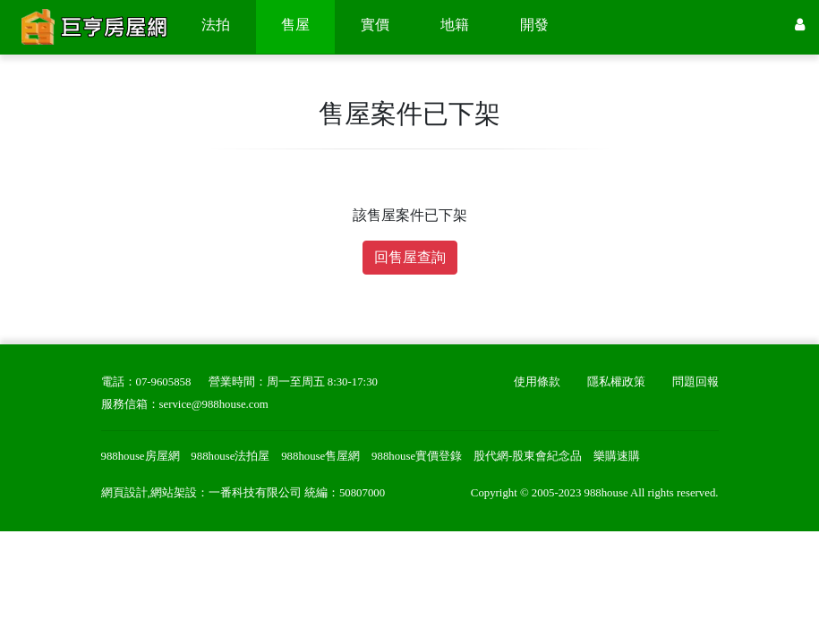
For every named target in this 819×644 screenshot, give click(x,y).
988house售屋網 (320, 456)
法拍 (216, 25)
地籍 (455, 25)
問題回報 (695, 382)
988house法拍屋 (230, 456)
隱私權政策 (616, 382)
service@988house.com (214, 404)
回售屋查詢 (410, 257)
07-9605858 (164, 382)
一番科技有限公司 (255, 493)
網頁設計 (124, 493)
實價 (375, 25)
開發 (534, 25)
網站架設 (174, 493)
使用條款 (537, 382)
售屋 (295, 25)
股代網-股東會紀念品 (528, 456)
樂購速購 (617, 456)
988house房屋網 (141, 456)
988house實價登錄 (417, 456)
